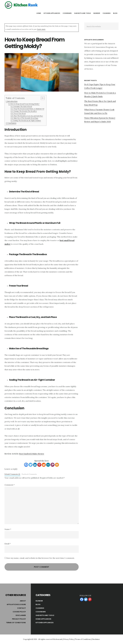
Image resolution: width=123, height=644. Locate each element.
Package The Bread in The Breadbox (25, 111)
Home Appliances (44, 619)
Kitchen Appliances (45, 623)
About (23, 601)
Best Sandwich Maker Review (32, 454)
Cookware (41, 612)
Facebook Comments (29, 474)
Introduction (12, 101)
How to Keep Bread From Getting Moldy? (25, 104)
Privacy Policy (19, 619)
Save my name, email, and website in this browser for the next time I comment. (41, 558)
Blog (38, 604)
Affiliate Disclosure (16, 604)
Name (8, 529)
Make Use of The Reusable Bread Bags (26, 118)
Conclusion (12, 123)
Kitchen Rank (21, 5)
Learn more (41, 29)
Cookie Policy (19, 612)
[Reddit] (44, 465)
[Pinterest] (39, 465)
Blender (39, 601)
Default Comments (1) (12, 474)
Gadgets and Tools (45, 615)
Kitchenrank (58, 639)
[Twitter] (31, 465)
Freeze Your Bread (20, 113)
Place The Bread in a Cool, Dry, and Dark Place (28, 116)
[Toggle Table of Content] (42, 98)
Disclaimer (21, 615)
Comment (10, 485)
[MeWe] (48, 465)
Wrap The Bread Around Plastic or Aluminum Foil (29, 109)
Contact (22, 608)
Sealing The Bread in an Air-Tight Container (27, 120)
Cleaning (40, 608)
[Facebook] (26, 465)
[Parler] (53, 465)
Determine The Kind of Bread (23, 106)
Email (8, 544)
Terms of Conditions (16, 623)
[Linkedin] (35, 465)
